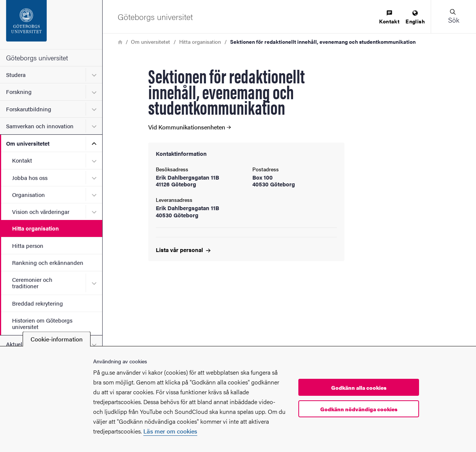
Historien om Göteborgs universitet (42, 323)
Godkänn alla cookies (359, 387)
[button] (453, 17)
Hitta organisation (35, 228)
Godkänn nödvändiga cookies (359, 409)
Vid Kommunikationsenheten (190, 127)
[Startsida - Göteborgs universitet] (51, 25)
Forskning (19, 91)
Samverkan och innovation (40, 126)
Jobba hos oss (30, 178)
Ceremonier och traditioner (32, 283)
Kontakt (22, 160)
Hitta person (28, 245)
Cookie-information (57, 339)
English (415, 18)
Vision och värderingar (41, 211)
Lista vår (183, 250)
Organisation (28, 194)
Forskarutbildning (29, 109)
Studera (16, 75)
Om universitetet (28, 143)
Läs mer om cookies (170, 431)
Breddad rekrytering (38, 303)
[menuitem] (389, 18)
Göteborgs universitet (37, 58)
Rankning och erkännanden (48, 262)
